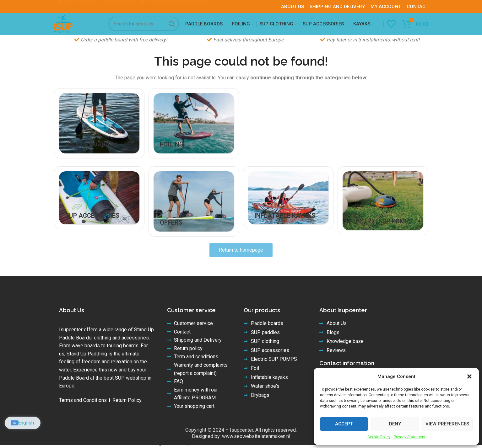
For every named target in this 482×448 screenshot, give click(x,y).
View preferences (447, 424)
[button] (469, 376)
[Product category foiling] (194, 139)
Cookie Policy (379, 437)
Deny (395, 424)
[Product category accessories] (98, 212)
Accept (344, 424)
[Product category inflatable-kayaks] (289, 212)
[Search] (144, 29)
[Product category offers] (194, 216)
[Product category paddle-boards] (98, 139)
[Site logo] (69, 29)
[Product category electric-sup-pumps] (384, 215)
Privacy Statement (410, 437)
